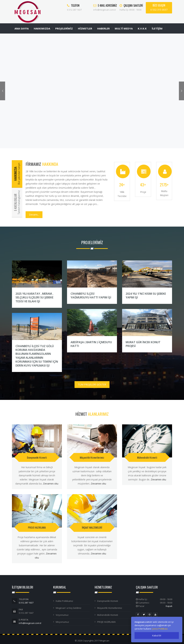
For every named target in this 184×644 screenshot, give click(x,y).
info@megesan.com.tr (30, 623)
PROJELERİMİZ (64, 28)
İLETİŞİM (157, 28)
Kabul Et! (157, 635)
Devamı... (34, 215)
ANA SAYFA (22, 28)
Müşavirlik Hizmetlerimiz (92, 457)
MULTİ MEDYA (124, 28)
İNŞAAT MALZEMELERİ (92, 527)
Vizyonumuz (62, 615)
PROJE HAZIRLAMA (37, 527)
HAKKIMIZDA (42, 28)
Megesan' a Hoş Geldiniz (69, 608)
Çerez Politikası (160, 629)
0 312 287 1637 (26, 603)
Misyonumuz (62, 622)
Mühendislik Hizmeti (147, 457)
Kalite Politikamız (64, 601)
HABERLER (103, 28)
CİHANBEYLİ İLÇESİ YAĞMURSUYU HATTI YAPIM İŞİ (91, 296)
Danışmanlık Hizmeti (37, 457)
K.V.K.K (142, 28)
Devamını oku (51, 484)
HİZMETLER (85, 28)
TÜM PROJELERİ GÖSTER (92, 384)
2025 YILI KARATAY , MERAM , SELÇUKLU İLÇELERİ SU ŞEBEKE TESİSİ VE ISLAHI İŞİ (34, 298)
